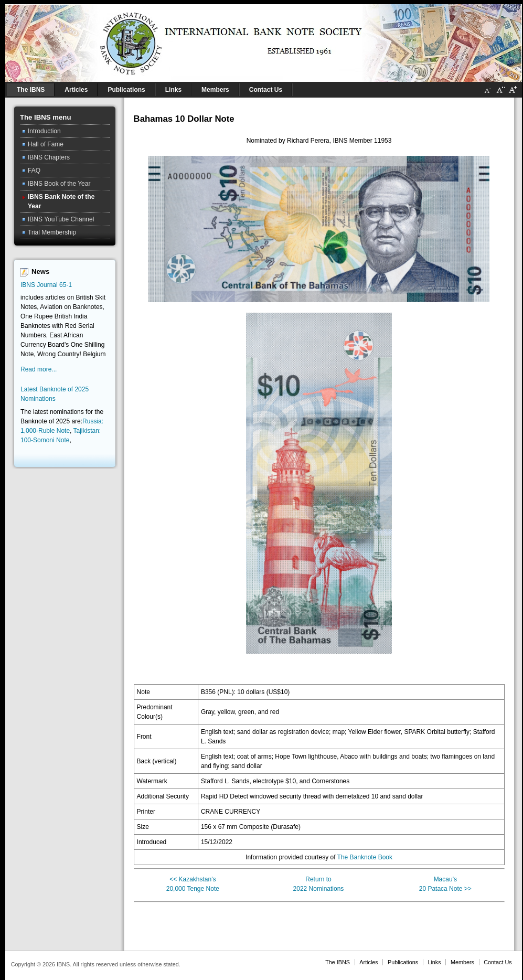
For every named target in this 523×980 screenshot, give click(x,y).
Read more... (39, 369)
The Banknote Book (365, 857)
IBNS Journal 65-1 (46, 285)
